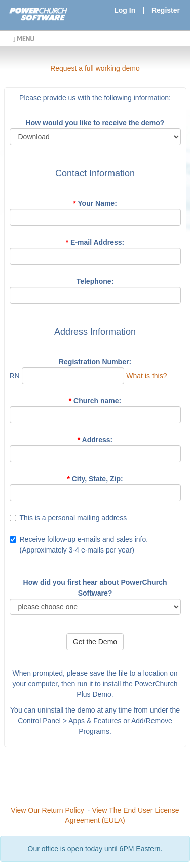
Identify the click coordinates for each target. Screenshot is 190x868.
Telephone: (95, 281)
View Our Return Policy (47, 810)
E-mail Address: (95, 242)
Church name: (95, 401)
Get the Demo (95, 642)
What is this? (146, 376)
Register (166, 10)
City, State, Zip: (95, 479)
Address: (95, 440)
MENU (24, 38)
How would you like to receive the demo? (95, 123)
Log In (125, 10)
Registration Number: (95, 362)
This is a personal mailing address (73, 518)
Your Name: (95, 203)
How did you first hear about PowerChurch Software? (95, 588)
